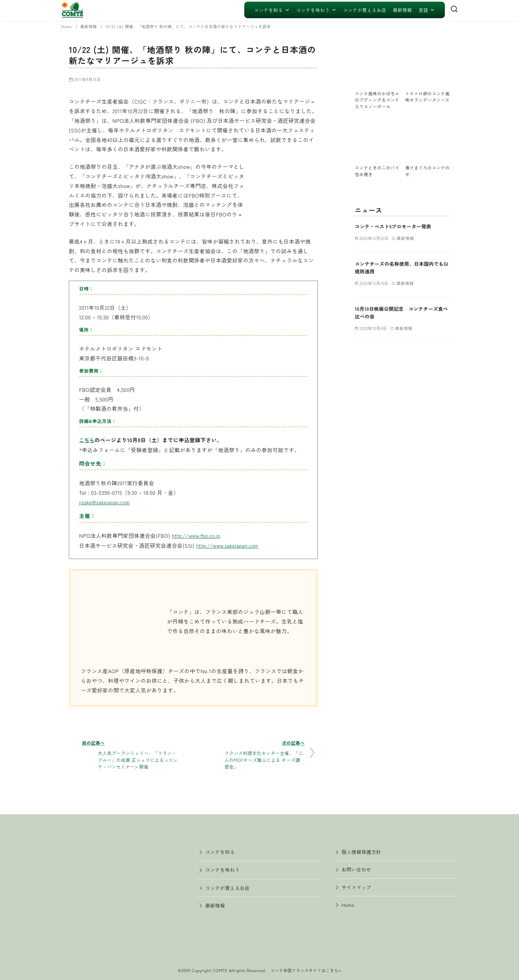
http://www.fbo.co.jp (198, 535)
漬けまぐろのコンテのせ (427, 177)
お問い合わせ (358, 870)
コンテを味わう (316, 10)
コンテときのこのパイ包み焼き (377, 177)
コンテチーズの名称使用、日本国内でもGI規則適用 (402, 274)
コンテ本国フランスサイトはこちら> (306, 969)
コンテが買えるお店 (365, 10)
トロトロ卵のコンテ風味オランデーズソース (427, 100)
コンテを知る (272, 10)
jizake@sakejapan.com (106, 502)
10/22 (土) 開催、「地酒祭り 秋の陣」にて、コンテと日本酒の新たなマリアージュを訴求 (201, 26)
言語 (426, 10)
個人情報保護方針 (364, 851)
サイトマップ (358, 889)
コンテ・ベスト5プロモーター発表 (398, 233)
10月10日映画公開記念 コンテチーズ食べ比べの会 (401, 319)
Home (68, 26)
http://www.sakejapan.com (229, 545)
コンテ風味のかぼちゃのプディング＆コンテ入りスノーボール (377, 103)
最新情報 (402, 10)
